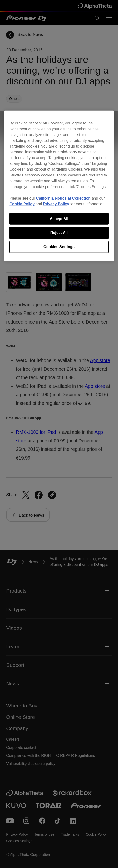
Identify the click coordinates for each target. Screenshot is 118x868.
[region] (59, 186)
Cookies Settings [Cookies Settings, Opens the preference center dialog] (59, 247)
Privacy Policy (56, 204)
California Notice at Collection (63, 198)
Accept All (59, 219)
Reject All (59, 233)
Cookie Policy (22, 204)
